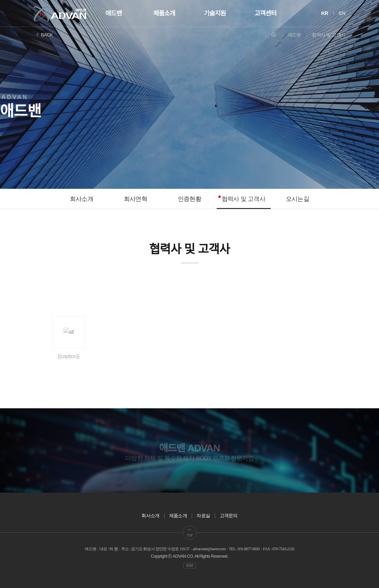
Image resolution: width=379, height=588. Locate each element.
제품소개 (164, 13)
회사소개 (82, 199)
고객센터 (265, 13)
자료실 (203, 516)
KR (325, 13)
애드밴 (114, 13)
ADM (190, 566)
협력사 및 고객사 (243, 199)
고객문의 (229, 516)
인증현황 (189, 199)
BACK (44, 35)
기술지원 (215, 13)
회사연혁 (136, 199)
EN (342, 13)
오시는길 (297, 199)
